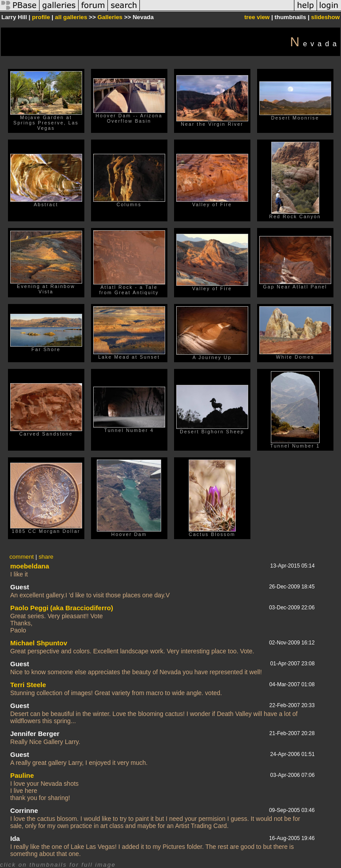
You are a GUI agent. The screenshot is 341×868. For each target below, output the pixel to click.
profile (41, 17)
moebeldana (30, 566)
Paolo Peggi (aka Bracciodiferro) (62, 608)
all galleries (71, 17)
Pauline (22, 775)
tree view (257, 17)
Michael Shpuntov (39, 643)
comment (22, 557)
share (46, 557)
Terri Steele (28, 685)
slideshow (325, 17)
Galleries (110, 17)
